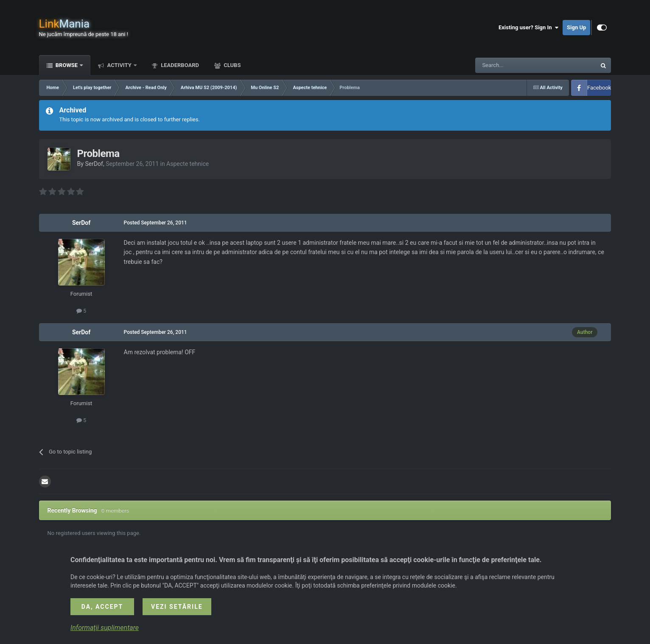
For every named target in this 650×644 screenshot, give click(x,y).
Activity (119, 65)
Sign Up (576, 27)
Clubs (231, 65)
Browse (67, 65)
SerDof (94, 164)
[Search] (516, 65)
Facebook (599, 88)
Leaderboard (179, 65)
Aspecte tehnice (188, 164)
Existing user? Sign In (528, 28)
